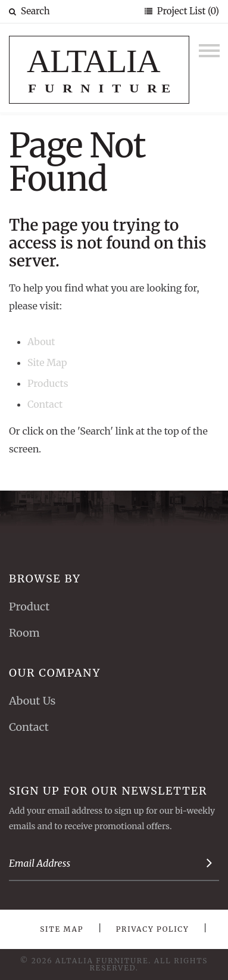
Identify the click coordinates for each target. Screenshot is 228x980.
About (41, 342)
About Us (32, 701)
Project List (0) (187, 11)
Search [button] (29, 11)
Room (24, 633)
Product (29, 607)
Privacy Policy (153, 929)
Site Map (47, 362)
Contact (45, 404)
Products (48, 383)
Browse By (45, 579)
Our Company (55, 673)
